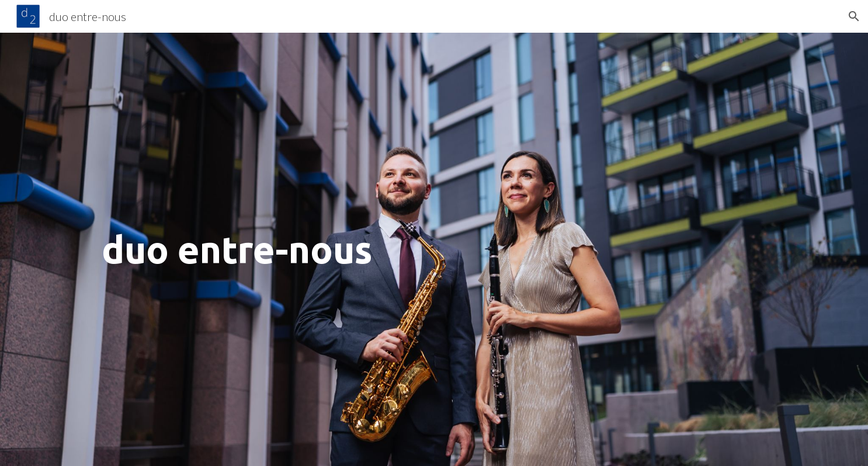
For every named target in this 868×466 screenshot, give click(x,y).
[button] (854, 16)
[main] (434, 250)
